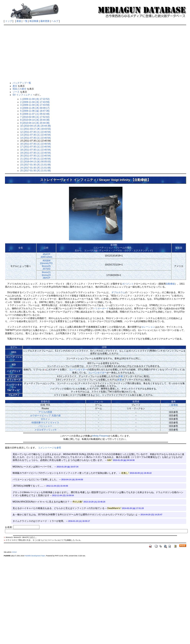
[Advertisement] (95, 53)
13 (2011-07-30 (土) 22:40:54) (35, 135)
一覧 (25, 21)
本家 (121, 376)
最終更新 (45, 21)
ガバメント (128, 284)
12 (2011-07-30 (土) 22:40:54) (35, 132)
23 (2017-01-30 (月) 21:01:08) (35, 165)
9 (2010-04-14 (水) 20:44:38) (35, 123)
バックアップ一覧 (22, 83)
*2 (45, 370)
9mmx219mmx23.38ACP (46, 275)
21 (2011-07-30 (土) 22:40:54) (35, 159)
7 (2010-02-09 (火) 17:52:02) (35, 117)
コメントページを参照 (50, 448)
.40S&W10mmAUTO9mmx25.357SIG (46, 265)
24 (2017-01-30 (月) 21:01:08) (35, 168)
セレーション (148, 327)
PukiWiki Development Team (35, 556)
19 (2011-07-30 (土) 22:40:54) (35, 153)
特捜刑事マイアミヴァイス (45, 423)
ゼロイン (45, 419)
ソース (16, 92)
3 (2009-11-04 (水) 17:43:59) (35, 105)
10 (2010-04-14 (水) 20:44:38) (35, 126)
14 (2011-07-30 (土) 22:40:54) (35, 138)
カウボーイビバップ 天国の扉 (45, 416)
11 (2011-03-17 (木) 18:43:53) (35, 129)
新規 (19, 21)
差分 (15, 86)
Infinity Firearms (100, 436)
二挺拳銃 (173, 405)
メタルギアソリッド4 (45, 430)
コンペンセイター (78, 370)
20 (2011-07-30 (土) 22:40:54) (35, 156)
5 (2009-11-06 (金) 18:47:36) (35, 111)
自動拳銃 (170, 284)
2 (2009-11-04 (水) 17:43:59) (35, 102)
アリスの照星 (45, 412)
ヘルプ (55, 21)
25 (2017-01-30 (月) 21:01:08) (35, 171)
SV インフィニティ (22, 95)
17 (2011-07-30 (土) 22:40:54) (35, 147)
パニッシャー (45, 426)
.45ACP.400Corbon (46, 256)
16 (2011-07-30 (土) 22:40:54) (35, 144)
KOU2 (14, 552)
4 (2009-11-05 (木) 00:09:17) (35, 108)
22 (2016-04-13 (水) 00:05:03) (35, 162)
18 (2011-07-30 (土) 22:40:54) (35, 150)
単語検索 (34, 21)
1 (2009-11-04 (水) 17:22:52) (35, 99)
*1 (96, 251)
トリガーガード (101, 308)
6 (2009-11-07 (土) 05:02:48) (35, 114)
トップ (9, 21)
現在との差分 (20, 89)
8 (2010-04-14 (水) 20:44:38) (35, 120)
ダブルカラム (118, 292)
